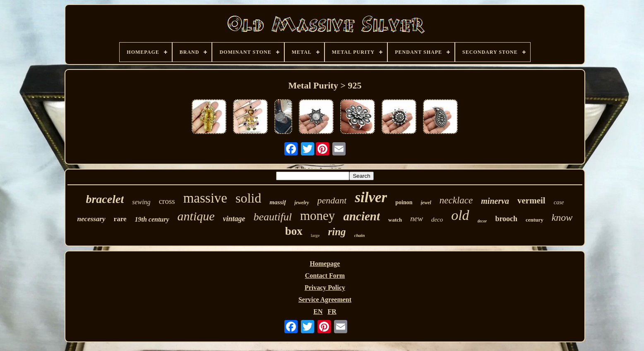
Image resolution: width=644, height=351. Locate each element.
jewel (426, 203)
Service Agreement (325, 300)
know (562, 217)
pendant (332, 200)
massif (278, 202)
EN (318, 312)
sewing (141, 202)
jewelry (302, 203)
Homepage (325, 264)
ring (337, 232)
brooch (506, 219)
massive (205, 198)
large (315, 235)
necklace (456, 200)
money (317, 216)
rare (120, 219)
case (559, 202)
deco (437, 220)
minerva (495, 201)
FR (332, 312)
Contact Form (325, 276)
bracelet (105, 199)
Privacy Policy (325, 288)
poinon (404, 202)
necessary (91, 219)
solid (248, 198)
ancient (362, 216)
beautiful (273, 217)
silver (371, 197)
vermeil (531, 201)
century (535, 220)
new (417, 218)
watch (395, 220)
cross (167, 201)
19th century (152, 219)
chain (360, 235)
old (460, 215)
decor (482, 221)
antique (196, 216)
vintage (234, 219)
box (294, 231)
